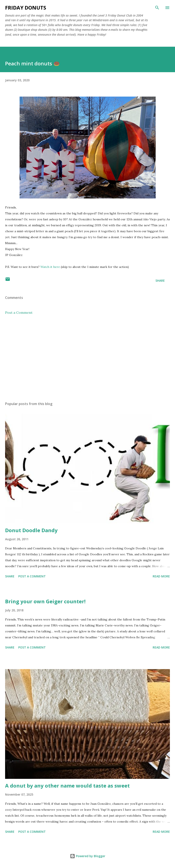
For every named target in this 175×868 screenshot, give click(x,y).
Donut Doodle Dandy (31, 530)
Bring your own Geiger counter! (45, 601)
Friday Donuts (26, 8)
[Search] (157, 8)
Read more (161, 576)
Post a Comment (19, 312)
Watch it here (50, 267)
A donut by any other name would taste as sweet (67, 786)
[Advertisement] (87, 358)
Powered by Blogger (88, 856)
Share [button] (160, 281)
